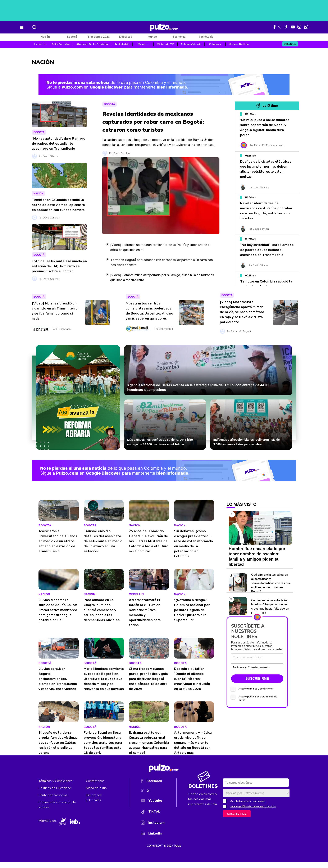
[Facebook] (153, 788)
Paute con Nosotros (53, 801)
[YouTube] (153, 807)
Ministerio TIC (166, 44)
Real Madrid (122, 44)
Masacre (143, 44)
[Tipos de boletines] (270, 711)
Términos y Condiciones (56, 787)
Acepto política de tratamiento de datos (253, 812)
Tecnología (206, 37)
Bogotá (72, 37)
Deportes (126, 37)
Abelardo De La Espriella (92, 44)
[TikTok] (153, 818)
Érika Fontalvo (61, 44)
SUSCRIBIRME (257, 722)
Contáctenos (95, 787)
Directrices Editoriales (94, 804)
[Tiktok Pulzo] (286, 27)
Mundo (152, 37)
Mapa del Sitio (96, 794)
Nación (45, 37)
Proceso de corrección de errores (57, 811)
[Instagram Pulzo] (299, 27)
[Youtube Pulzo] (293, 27)
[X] (153, 797)
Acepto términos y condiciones (256, 733)
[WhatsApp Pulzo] (306, 27)
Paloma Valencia (191, 44)
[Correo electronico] (257, 701)
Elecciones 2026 (99, 37)
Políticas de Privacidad (55, 794)
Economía (179, 37)
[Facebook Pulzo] (275, 27)
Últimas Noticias (239, 44)
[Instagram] (153, 829)
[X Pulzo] (279, 26)
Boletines (290, 44)
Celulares (215, 44)
